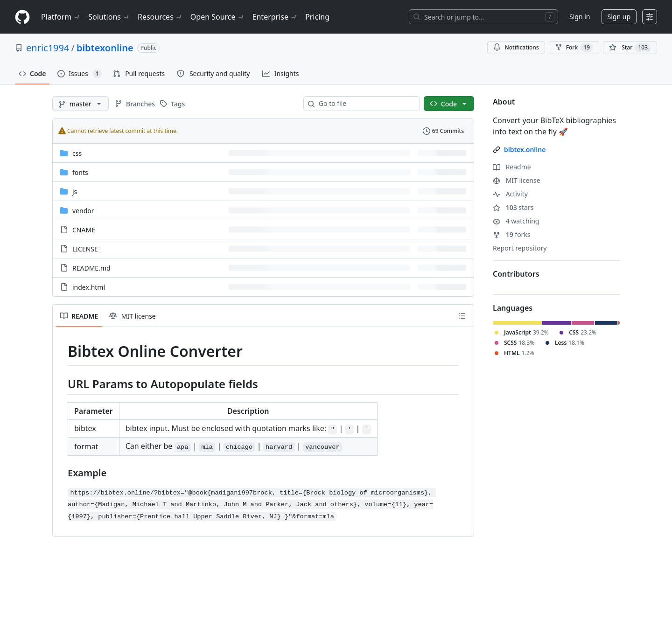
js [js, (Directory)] (75, 192)
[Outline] (462, 316)
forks (512, 234)
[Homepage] (22, 17)
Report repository (520, 248)
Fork (574, 48)
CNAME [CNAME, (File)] (84, 230)
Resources (160, 17)
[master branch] (80, 104)
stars (513, 207)
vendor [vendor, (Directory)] (83, 211)
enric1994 (48, 48)
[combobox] (365, 104)
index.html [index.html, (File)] (89, 287)
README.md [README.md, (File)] (91, 268)
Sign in (580, 17)
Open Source (218, 17)
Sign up (619, 17)
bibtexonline (105, 48)
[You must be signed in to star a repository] (630, 48)
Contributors (516, 274)
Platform (61, 17)
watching (516, 221)
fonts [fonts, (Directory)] (80, 172)
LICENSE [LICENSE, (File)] (85, 249)
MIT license (517, 180)
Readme (512, 167)
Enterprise (275, 17)
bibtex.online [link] (525, 150)
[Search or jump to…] (483, 17)
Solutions (109, 17)
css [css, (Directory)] (77, 153)
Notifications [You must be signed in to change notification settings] (516, 47)
